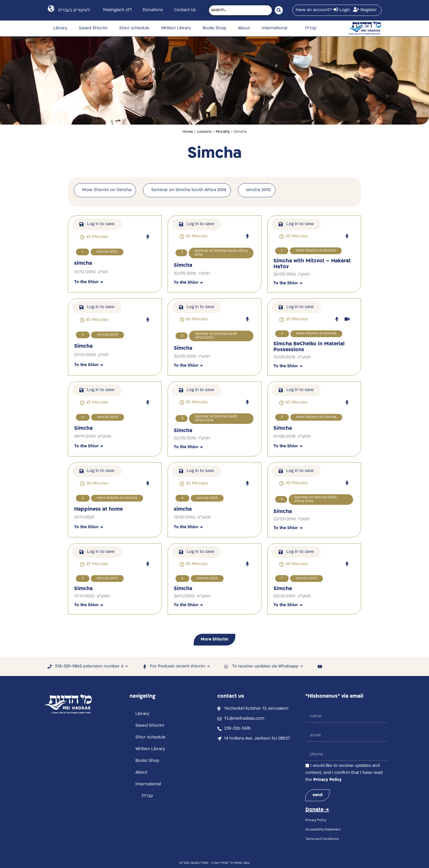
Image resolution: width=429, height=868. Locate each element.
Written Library (176, 28)
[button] (94, 237)
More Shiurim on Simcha (316, 251)
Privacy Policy (327, 780)
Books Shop (214, 28)
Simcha (183, 265)
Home (188, 132)
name (311, 708)
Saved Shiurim (93, 28)
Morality (223, 132)
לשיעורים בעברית (74, 10)
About (244, 28)
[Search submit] (279, 10)
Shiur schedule (134, 28)
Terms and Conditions (322, 839)
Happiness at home (98, 509)
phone (312, 746)
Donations (153, 10)
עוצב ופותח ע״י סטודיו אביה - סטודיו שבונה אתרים (215, 863)
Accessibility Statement (323, 830)
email (311, 727)
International (274, 28)
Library (60, 28)
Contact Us (185, 10)
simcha (83, 263)
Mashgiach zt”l (117, 10)
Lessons (204, 132)
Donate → (317, 810)
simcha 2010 (107, 252)
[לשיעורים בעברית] (51, 9)
